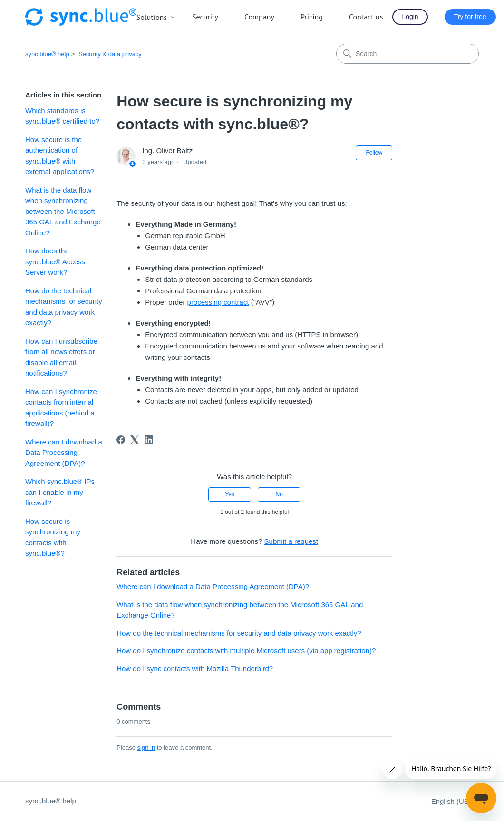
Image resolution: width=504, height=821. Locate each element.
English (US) (455, 801)
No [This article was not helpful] (279, 494)
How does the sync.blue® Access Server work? (55, 261)
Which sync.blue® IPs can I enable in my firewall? (60, 492)
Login (410, 17)
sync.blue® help (47, 54)
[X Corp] (135, 440)
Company (259, 17)
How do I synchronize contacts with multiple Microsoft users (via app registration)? (246, 651)
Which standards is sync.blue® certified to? (62, 116)
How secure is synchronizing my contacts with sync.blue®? (53, 537)
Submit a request (291, 541)
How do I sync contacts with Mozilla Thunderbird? (195, 669)
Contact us (366, 17)
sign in (146, 748)
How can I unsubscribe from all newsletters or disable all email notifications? (61, 357)
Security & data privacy (110, 54)
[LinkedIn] (149, 440)
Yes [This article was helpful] (230, 494)
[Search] (407, 54)
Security (205, 17)
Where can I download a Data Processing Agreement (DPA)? (64, 453)
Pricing (312, 17)
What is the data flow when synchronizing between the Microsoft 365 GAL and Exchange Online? (63, 211)
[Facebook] (121, 440)
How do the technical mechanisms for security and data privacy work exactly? (64, 307)
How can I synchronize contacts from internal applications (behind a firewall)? (61, 408)
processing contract (218, 302)
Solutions (156, 17)
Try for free (470, 17)
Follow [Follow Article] (374, 153)
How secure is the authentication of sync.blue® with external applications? (60, 156)
